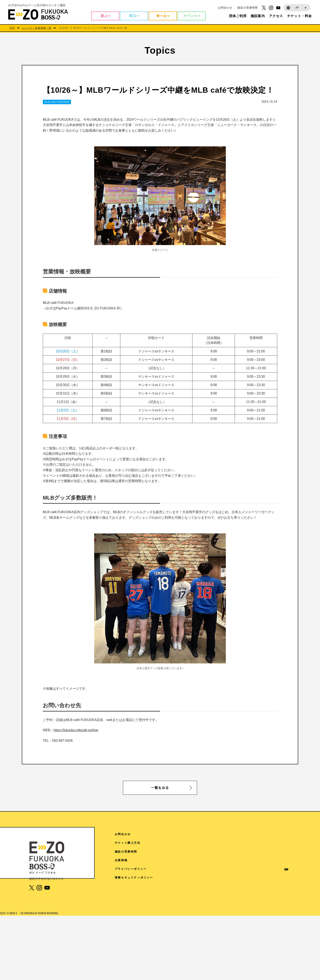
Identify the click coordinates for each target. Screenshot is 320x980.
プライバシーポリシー (270, 869)
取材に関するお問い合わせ (231, 909)
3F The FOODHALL (137, 937)
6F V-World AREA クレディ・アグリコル (153, 874)
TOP (12, 28)
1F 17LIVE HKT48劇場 (140, 946)
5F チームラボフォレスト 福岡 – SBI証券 (152, 905)
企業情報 (260, 860)
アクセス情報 (224, 834)
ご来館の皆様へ (226, 860)
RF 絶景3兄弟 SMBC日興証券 (144, 843)
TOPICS (221, 843)
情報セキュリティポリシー (270, 879)
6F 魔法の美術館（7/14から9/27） (147, 896)
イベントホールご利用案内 (231, 879)
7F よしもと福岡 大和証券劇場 (144, 865)
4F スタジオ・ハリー (137, 928)
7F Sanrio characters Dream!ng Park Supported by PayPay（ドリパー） (163, 854)
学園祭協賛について (229, 890)
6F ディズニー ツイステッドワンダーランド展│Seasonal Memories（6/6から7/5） (164, 885)
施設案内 (221, 852)
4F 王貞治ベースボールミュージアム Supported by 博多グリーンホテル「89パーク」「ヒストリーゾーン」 (164, 917)
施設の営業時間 (248, 8)
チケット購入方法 (267, 843)
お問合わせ (225, 8)
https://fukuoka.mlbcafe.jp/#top (76, 730)
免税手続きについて (229, 899)
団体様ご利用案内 (228, 869)
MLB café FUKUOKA (57, 102)
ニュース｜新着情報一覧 (37, 28)
